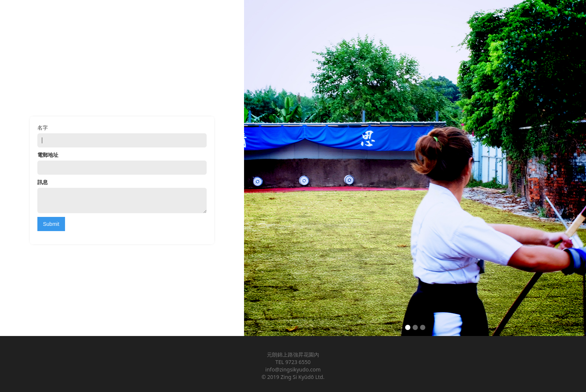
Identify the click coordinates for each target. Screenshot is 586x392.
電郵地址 (48, 155)
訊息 (43, 182)
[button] (571, 168)
